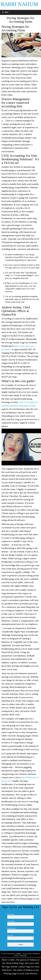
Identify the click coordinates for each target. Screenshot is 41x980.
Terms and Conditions (14, 954)
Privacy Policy (27, 954)
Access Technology (20, 955)
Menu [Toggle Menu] (5, 12)
